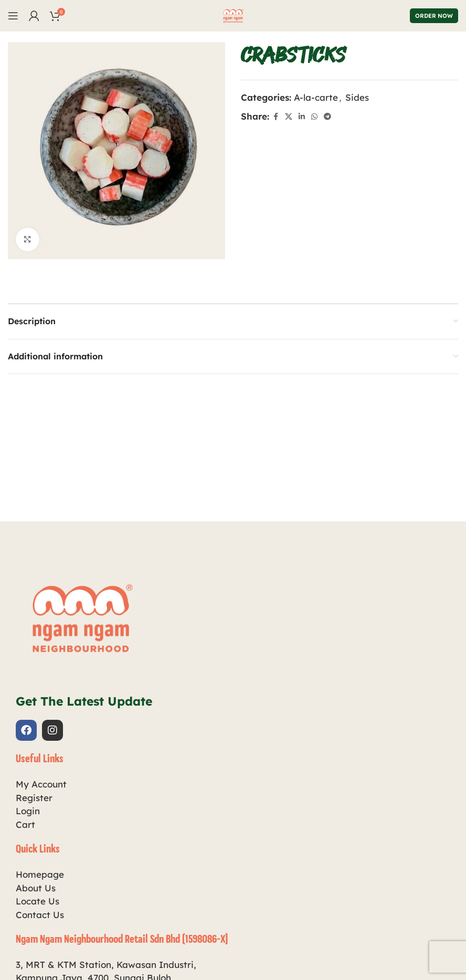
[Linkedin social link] (302, 117)
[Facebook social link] (276, 117)
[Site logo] (233, 14)
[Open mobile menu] (13, 16)
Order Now (434, 16)
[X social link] (289, 117)
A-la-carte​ (316, 97)
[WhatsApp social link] (314, 117)
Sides (357, 97)
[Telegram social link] (327, 117)
